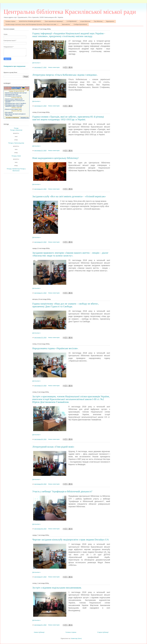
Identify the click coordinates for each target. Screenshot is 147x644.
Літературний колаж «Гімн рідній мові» (53, 447)
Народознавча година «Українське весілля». (55, 348)
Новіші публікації (39, 632)
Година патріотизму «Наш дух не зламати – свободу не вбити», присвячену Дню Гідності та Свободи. (66, 305)
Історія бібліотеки (85, 21)
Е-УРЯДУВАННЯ (72, 21)
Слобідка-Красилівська (80, 24)
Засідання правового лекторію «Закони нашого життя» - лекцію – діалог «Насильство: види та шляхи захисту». (70, 254)
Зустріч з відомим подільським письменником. (57, 588)
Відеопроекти (110, 21)
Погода (16, 128)
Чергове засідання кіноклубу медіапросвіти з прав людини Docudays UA (71, 540)
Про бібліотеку (98, 21)
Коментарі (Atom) (76, 638)
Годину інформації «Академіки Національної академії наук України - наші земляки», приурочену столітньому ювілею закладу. (69, 35)
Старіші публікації (103, 632)
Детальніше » (37, 63)
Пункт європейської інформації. (54, 21)
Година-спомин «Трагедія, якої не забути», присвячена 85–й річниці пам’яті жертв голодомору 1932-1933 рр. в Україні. (68, 118)
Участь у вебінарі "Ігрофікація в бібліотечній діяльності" (62, 491)
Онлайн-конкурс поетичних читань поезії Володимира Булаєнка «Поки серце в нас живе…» (32, 24)
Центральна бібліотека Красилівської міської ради (70, 12)
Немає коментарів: (54, 67)
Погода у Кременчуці (13, 169)
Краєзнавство (66, 24)
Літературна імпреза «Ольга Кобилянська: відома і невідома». (65, 75)
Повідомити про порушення (14, 66)
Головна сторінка (10, 21)
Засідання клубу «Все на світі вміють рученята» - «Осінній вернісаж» (69, 196)
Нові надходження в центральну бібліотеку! (56, 158)
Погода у (16, 130)
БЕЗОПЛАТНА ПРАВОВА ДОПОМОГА (30, 21)
